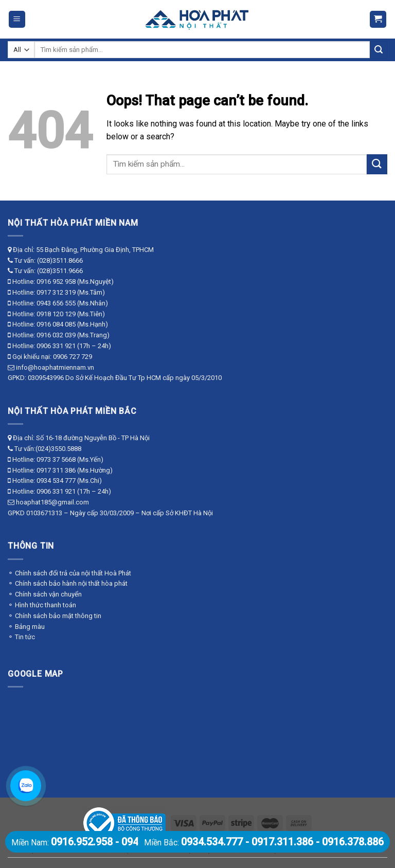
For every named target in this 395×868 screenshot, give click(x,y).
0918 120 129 (56, 314)
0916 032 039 (56, 335)
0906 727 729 (73, 357)
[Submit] (379, 50)
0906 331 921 (56, 346)
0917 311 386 (56, 470)
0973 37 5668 (56, 459)
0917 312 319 (56, 292)
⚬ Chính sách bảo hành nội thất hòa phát (68, 583)
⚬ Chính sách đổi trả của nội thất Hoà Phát (69, 573)
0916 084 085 (56, 324)
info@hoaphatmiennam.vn (55, 367)
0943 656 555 (56, 303)
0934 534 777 (56, 481)
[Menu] (17, 19)
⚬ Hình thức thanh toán (42, 605)
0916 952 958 (56, 282)
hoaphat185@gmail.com (52, 502)
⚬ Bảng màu (26, 627)
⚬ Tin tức (21, 637)
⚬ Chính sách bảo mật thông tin (55, 616)
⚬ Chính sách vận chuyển (45, 594)
